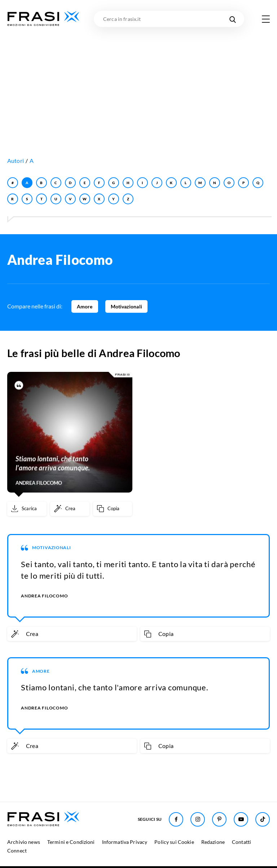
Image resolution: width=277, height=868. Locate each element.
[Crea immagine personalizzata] (70, 509)
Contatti (241, 842)
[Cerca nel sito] (232, 19)
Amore (85, 306)
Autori (16, 161)
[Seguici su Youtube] (241, 819)
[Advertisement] (138, 81)
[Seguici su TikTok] (263, 819)
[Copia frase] (113, 509)
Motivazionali (126, 306)
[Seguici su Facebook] (176, 819)
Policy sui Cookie (174, 842)
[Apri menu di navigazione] (266, 19)
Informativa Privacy (125, 842)
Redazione (213, 842)
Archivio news (24, 842)
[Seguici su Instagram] (198, 819)
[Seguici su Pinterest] (219, 819)
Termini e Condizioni (71, 842)
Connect (17, 851)
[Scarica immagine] (27, 509)
